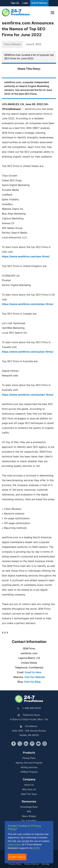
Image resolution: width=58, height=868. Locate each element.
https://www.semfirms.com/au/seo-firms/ (28, 395)
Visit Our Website (35, 677)
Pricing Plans (29, 758)
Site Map (45, 864)
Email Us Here (33, 672)
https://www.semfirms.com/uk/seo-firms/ (28, 304)
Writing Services (29, 768)
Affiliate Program (29, 772)
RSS (29, 812)
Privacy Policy (15, 864)
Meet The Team (29, 794)
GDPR (37, 848)
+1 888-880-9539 (31, 708)
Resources (29, 802)
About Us (29, 785)
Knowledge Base (29, 807)
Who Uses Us (29, 790)
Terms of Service (31, 864)
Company (29, 780)
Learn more (14, 844)
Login (25, 3)
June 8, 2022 (34, 44)
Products (29, 753)
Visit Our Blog (32, 682)
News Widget (29, 816)
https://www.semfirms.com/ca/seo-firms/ (28, 352)
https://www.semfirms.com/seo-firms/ (26, 257)
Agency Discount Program (29, 763)
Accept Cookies (17, 857)
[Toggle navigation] (52, 13)
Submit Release (39, 3)
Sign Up (15, 3)
